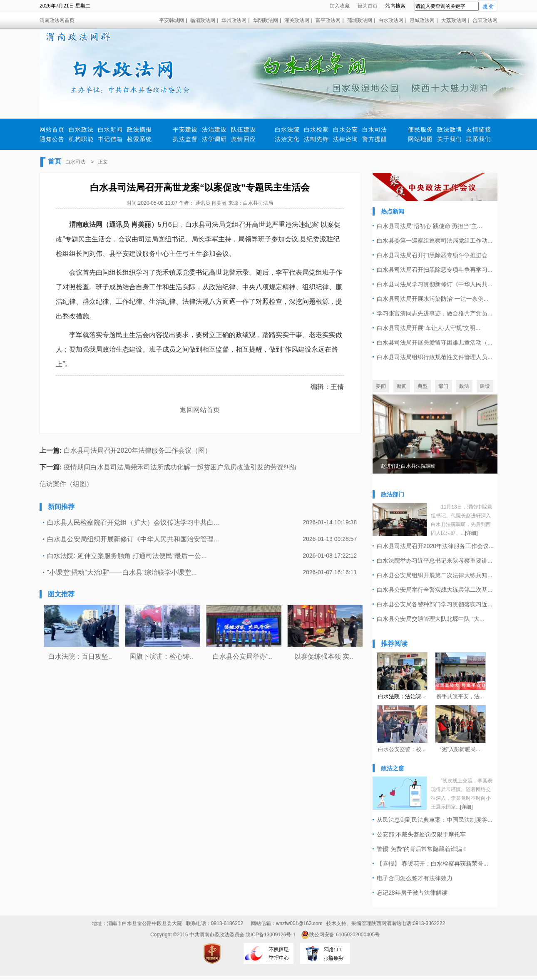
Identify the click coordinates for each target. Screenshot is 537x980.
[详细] (471, 533)
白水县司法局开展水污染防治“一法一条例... (433, 299)
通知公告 (52, 139)
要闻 (381, 386)
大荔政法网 (454, 20)
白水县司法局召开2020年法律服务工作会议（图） (138, 450)
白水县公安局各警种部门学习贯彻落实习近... (435, 604)
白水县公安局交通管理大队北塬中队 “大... (430, 619)
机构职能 (81, 139)
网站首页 (52, 129)
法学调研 (214, 139)
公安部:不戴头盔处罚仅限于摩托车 (421, 834)
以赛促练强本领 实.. (324, 656)
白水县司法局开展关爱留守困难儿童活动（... (435, 342)
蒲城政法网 (360, 20)
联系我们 (479, 139)
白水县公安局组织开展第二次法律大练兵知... (435, 575)
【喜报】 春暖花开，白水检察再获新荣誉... (433, 863)
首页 (55, 161)
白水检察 (316, 129)
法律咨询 (346, 139)
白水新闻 (110, 129)
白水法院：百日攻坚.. (80, 656)
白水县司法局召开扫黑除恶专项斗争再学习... (435, 270)
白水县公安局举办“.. (242, 656)
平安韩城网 (172, 20)
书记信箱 (110, 139)
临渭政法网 (203, 20)
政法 (464, 386)
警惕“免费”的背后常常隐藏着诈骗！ (422, 849)
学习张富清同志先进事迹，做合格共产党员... (435, 313)
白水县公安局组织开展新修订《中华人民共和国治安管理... (133, 539)
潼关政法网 (297, 20)
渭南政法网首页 (57, 20)
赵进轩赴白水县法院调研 (408, 466)
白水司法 (375, 129)
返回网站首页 (200, 410)
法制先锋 (316, 139)
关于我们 (450, 139)
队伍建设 (244, 129)
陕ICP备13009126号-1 (271, 935)
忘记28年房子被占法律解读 (412, 893)
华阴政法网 (266, 20)
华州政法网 (234, 20)
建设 (485, 386)
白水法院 (287, 129)
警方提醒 (375, 139)
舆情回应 (244, 139)
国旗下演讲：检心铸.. (161, 656)
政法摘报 (139, 129)
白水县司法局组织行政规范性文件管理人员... (435, 357)
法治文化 (287, 139)
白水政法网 (391, 20)
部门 (443, 386)
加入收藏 (340, 6)
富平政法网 (328, 20)
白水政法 (81, 129)
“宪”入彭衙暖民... (460, 749)
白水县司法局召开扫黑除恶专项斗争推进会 (432, 255)
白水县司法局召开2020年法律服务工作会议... (435, 546)
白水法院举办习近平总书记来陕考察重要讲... (435, 561)
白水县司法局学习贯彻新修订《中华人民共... (435, 284)
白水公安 (346, 129)
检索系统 (139, 139)
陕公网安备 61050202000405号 (340, 935)
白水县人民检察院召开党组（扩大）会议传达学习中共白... (133, 522)
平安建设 (185, 129)
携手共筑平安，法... (460, 696)
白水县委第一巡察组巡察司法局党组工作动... (435, 241)
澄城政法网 (422, 20)
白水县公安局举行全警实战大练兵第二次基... (435, 590)
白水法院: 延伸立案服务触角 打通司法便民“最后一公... (127, 556)
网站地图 (420, 139)
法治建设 (214, 129)
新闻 (402, 386)
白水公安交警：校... (402, 749)
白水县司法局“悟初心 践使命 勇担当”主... (429, 226)
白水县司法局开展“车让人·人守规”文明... (429, 328)
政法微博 (450, 129)
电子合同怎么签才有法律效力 (415, 878)
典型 (423, 386)
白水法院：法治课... (402, 696)
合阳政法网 (485, 20)
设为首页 (368, 6)
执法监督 (185, 139)
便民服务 (420, 129)
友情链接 (479, 129)
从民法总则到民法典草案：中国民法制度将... (435, 820)
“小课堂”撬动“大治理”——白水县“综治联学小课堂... (122, 572)
